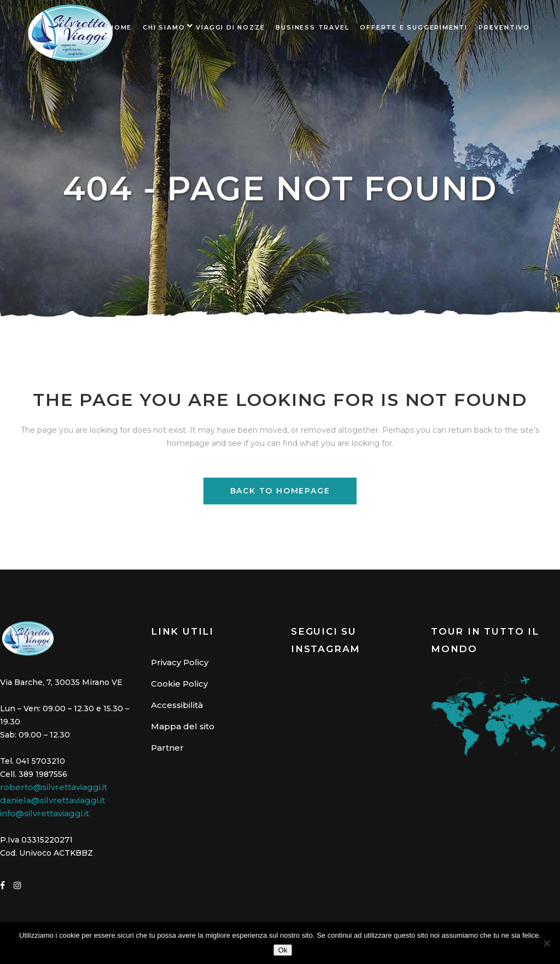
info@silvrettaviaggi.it (45, 813)
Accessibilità (177, 705)
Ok (282, 950)
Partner (167, 748)
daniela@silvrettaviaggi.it (52, 800)
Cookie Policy (179, 684)
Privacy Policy (180, 662)
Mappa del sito (183, 726)
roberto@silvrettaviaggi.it (54, 787)
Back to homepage (280, 491)
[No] (546, 943)
